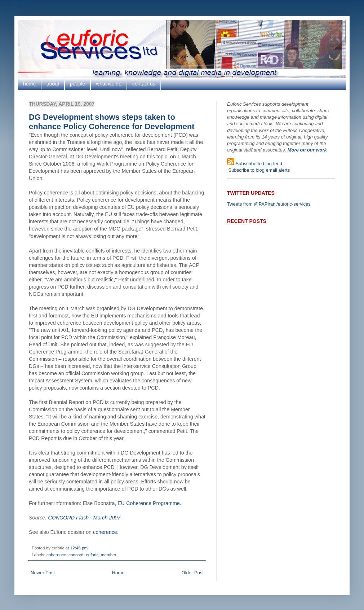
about (53, 84)
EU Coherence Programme (148, 503)
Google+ (23, 3)
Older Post (193, 573)
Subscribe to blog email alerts (258, 170)
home (29, 84)
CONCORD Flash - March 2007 (84, 518)
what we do (109, 84)
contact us (144, 84)
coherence (105, 532)
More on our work (307, 150)
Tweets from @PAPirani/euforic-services (269, 204)
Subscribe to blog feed (258, 164)
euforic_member (101, 555)
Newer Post (43, 573)
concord (76, 555)
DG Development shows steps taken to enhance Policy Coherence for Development (112, 122)
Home (118, 573)
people (77, 84)
